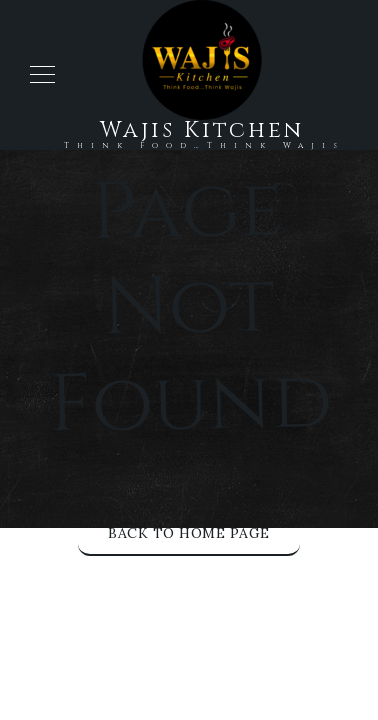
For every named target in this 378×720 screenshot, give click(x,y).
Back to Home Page (189, 533)
